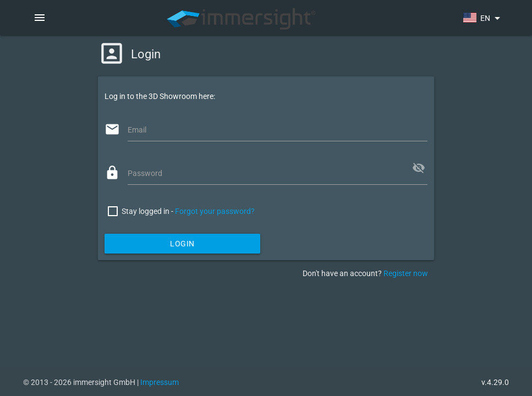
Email (137, 130)
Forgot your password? (215, 211)
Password (145, 173)
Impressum (160, 382)
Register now (406, 273)
